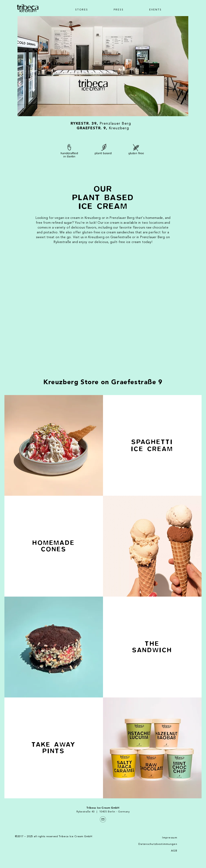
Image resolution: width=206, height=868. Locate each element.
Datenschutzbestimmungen (158, 844)
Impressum (170, 838)
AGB (174, 851)
